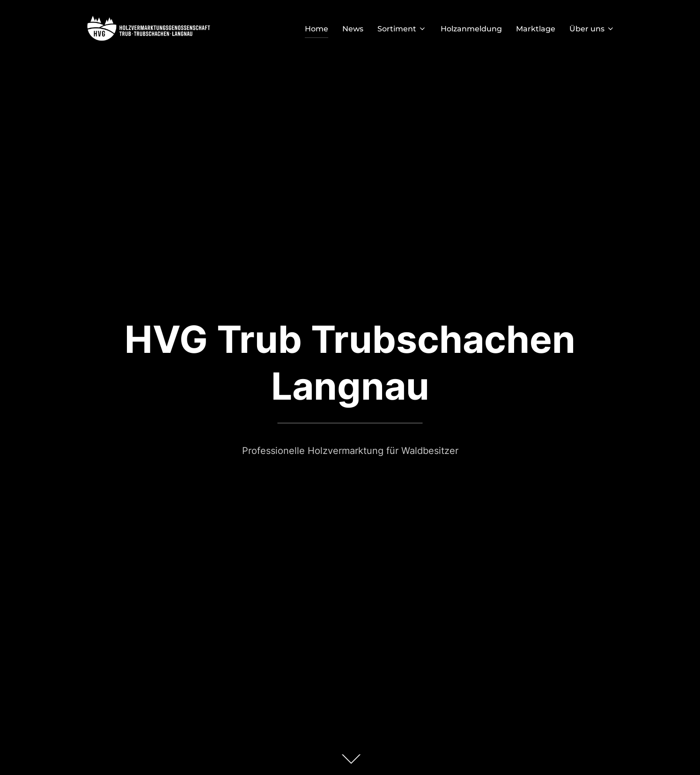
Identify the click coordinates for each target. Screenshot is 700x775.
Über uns (592, 29)
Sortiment (402, 29)
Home (317, 29)
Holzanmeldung (471, 29)
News (353, 29)
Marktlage (536, 29)
